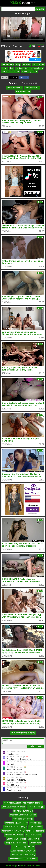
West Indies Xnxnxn (12, 803)
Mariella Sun (8, 65)
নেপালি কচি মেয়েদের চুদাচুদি (15, 827)
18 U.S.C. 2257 (33, 866)
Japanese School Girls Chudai (23, 815)
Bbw (11, 68)
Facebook (24, 78)
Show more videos (23, 733)
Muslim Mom (35, 843)
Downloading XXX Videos (16, 823)
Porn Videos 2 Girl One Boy (23, 855)
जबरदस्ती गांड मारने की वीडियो (16, 843)
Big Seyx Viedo (35, 827)
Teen (35, 65)
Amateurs (38, 68)
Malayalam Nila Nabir (11, 831)
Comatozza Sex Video (16, 839)
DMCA (22, 866)
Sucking (29, 68)
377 (32, 46)
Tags (15, 866)
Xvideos (16, 72)
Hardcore (26, 65)
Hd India (17, 811)
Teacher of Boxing (33, 835)
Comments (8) (30, 83)
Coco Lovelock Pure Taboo (13, 807)
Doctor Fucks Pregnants (33, 831)
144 (41, 46)
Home (9, 866)
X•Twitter (13, 78)
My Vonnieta (35, 823)
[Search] (18, 9)
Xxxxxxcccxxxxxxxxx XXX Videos (23, 859)
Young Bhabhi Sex (15, 88)
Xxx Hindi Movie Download (23, 851)
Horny (5, 68)
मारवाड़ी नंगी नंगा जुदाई (36, 807)
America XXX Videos (14, 835)
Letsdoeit (6, 72)
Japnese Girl (34, 839)
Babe (41, 65)
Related (13, 83)
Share (5, 78)
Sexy (18, 65)
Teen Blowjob (27, 72)
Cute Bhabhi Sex (32, 88)
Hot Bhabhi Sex (23, 92)
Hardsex (19, 68)
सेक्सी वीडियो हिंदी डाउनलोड (23, 819)
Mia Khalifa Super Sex (33, 803)
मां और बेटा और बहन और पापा (23, 847)
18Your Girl (28, 811)
